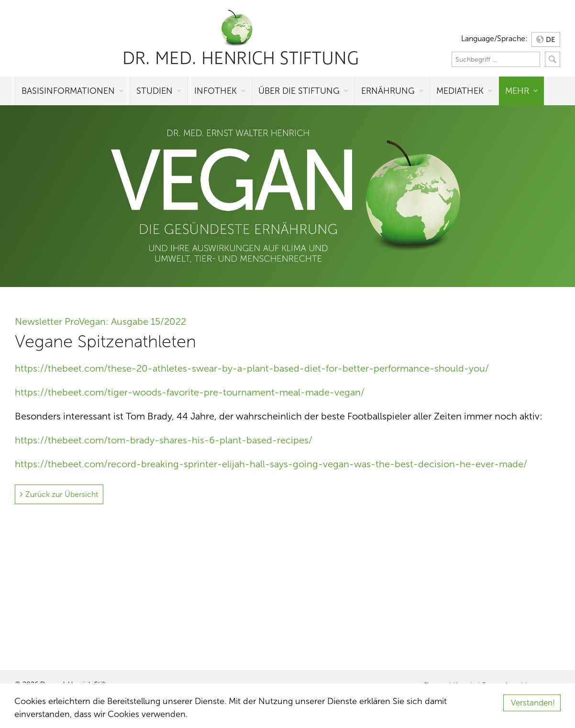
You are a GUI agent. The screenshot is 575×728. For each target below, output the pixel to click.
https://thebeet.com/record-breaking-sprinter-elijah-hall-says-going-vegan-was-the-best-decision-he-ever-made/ (271, 464)
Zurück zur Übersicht (62, 494)
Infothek (216, 91)
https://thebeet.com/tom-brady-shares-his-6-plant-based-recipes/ (164, 440)
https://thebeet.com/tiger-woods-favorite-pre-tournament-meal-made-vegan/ (190, 392)
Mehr (517, 91)
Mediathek (460, 91)
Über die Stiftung (299, 91)
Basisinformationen (68, 91)
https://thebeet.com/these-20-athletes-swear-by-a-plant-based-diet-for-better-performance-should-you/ (252, 368)
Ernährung (388, 91)
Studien (155, 91)
